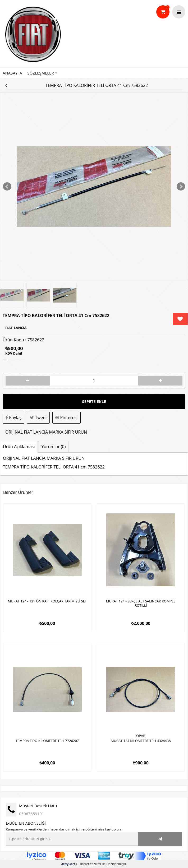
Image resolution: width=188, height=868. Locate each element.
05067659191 (31, 814)
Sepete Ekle (94, 401)
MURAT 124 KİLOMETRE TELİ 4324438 (141, 741)
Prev (7, 187)
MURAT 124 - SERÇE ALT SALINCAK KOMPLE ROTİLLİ (141, 604)
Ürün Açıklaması (19, 447)
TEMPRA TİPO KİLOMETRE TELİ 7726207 (47, 741)
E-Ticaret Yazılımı (81, 864)
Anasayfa (12, 73)
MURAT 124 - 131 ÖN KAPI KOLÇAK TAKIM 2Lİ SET (47, 601)
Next (181, 187)
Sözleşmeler (42, 73)
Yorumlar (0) (54, 447)
